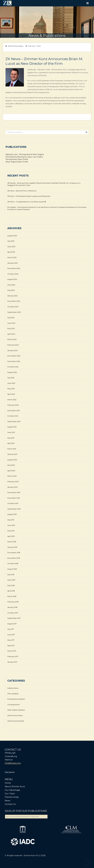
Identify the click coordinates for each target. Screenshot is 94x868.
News (7, 801)
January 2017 (12, 662)
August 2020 (12, 460)
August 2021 (12, 427)
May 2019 (11, 531)
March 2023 (12, 339)
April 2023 (11, 334)
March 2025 (12, 257)
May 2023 (11, 328)
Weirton (9, 760)
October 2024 (13, 274)
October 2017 (13, 613)
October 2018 (13, 563)
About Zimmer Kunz (15, 786)
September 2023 (14, 312)
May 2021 (11, 438)
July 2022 (11, 378)
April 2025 (11, 252)
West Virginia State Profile (17, 162)
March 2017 (12, 651)
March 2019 (12, 542)
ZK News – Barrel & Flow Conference (22, 191)
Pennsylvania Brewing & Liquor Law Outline (24, 157)
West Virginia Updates (16, 710)
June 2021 (11, 432)
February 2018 (13, 602)
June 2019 (11, 525)
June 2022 (11, 383)
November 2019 (14, 498)
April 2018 (11, 591)
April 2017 (11, 646)
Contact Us (10, 804)
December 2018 (14, 553)
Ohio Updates (13, 694)
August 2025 (12, 236)
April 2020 (11, 471)
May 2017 (11, 640)
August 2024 (12, 279)
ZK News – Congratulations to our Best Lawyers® (27, 202)
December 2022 (14, 356)
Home (8, 783)
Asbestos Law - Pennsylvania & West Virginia (25, 154)
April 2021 (11, 443)
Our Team (10, 794)
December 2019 (14, 492)
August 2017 (12, 624)
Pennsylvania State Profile (17, 159)
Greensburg (11, 756)
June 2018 (11, 580)
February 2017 (13, 656)
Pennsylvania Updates (16, 699)
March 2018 (12, 596)
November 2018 (14, 558)
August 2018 (12, 569)
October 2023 (13, 307)
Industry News (13, 688)
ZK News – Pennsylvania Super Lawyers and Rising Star (29, 196)
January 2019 (12, 547)
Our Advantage (12, 790)
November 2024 (14, 268)
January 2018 (12, 607)
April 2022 (11, 394)
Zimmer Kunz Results (16, 721)
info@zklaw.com (13, 763)
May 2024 (11, 290)
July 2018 (11, 574)
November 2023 (14, 301)
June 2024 (11, 285)
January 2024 (12, 296)
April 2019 (11, 536)
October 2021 (13, 416)
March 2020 (12, 476)
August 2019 (12, 514)
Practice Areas (12, 797)
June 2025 (11, 247)
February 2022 (13, 405)
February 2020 (13, 482)
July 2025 (11, 241)
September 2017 (14, 618)
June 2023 (11, 323)
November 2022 (14, 361)
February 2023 (13, 345)
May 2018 (11, 585)
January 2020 (13, 487)
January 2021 (12, 454)
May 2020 (11, 465)
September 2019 (14, 509)
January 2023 (12, 350)
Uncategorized (13, 705)
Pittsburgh (10, 753)
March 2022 (12, 400)
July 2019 (11, 520)
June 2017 (11, 635)
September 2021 (14, 421)
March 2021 (12, 449)
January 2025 (12, 263)
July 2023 (11, 318)
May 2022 (11, 389)
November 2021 (14, 411)
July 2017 (11, 629)
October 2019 (13, 503)
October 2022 (13, 367)
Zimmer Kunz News (16, 46)
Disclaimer (10, 772)
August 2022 (12, 372)
